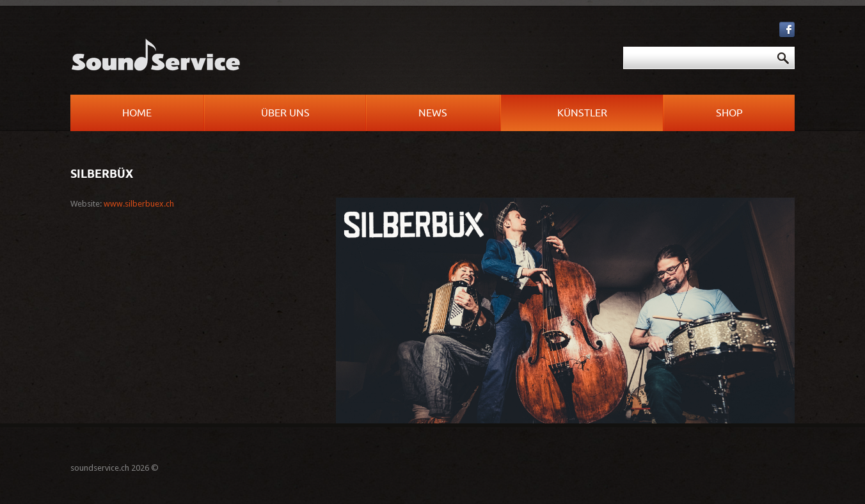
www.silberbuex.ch (139, 204)
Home (137, 113)
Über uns (285, 113)
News (433, 113)
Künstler (582, 113)
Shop (729, 113)
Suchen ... (439, 47)
